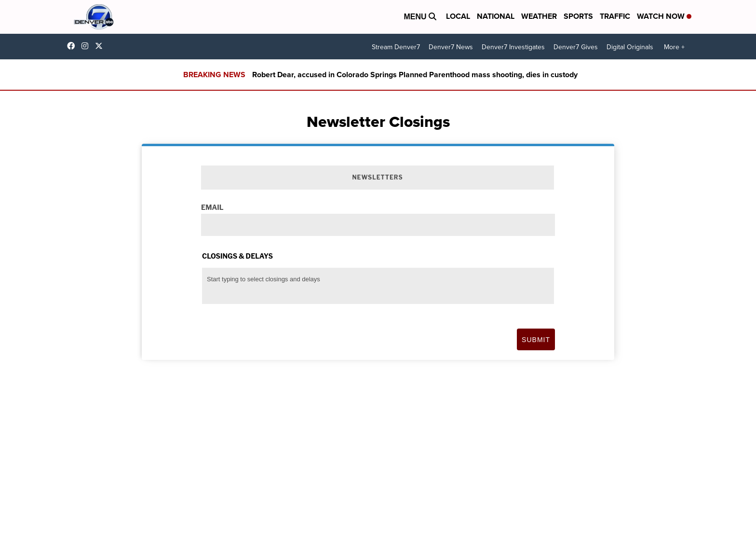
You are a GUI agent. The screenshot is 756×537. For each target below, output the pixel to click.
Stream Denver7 (396, 47)
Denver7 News (451, 47)
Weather (539, 16)
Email (212, 207)
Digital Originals (630, 47)
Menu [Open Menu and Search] (420, 17)
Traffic (615, 16)
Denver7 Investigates (513, 47)
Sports (578, 16)
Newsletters (377, 177)
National (496, 16)
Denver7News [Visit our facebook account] (73, 46)
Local (458, 16)
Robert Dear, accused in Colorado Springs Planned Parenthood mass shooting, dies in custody (415, 75)
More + (674, 47)
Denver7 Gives (576, 47)
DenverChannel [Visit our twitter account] (101, 46)
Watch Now (664, 16)
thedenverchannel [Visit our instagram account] (87, 46)
